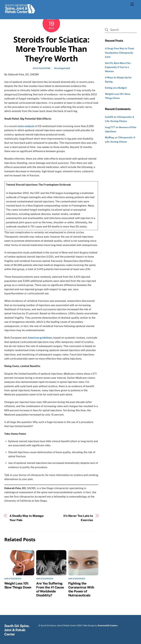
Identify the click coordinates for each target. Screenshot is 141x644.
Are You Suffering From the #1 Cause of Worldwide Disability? (50, 589)
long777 (110, 127)
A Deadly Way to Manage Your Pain (27, 518)
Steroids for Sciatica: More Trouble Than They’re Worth (51, 49)
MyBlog (109, 137)
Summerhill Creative (108, 626)
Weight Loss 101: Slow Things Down (18, 585)
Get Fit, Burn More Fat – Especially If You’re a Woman (118, 67)
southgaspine (42, 68)
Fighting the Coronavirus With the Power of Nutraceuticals (81, 589)
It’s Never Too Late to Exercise (78, 518)
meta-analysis (26, 126)
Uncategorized (62, 68)
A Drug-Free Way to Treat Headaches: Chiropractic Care (119, 53)
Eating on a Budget (116, 88)
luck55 (109, 117)
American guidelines (40, 338)
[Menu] (132, 4)
